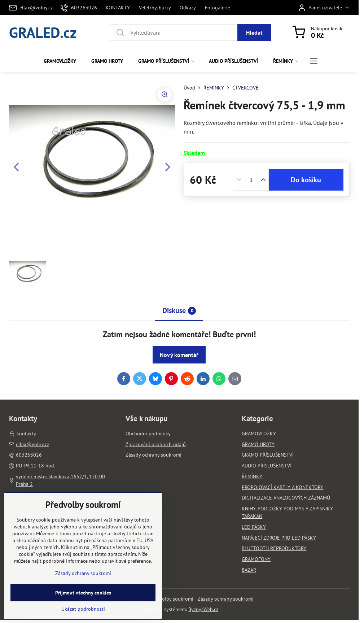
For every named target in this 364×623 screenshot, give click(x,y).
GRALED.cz (43, 32)
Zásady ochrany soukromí (226, 599)
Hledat (254, 32)
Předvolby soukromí (171, 599)
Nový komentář (179, 355)
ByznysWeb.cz (203, 609)
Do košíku (306, 180)
